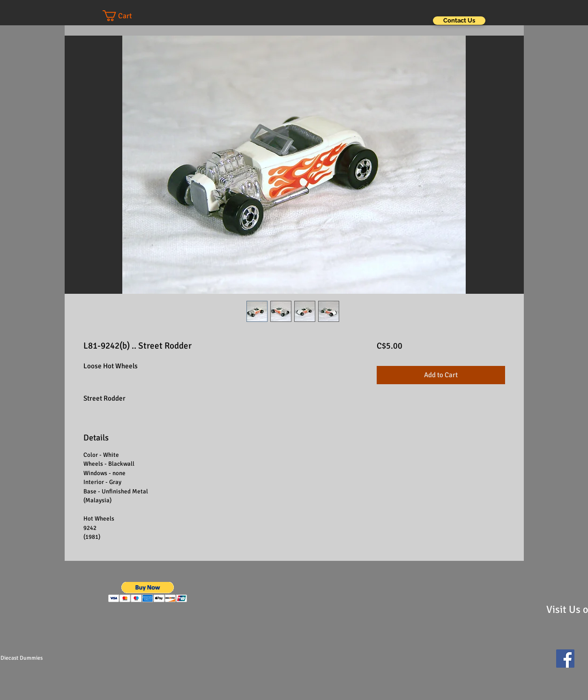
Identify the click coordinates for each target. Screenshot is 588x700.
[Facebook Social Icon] (565, 659)
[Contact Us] (459, 21)
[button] (127, 16)
